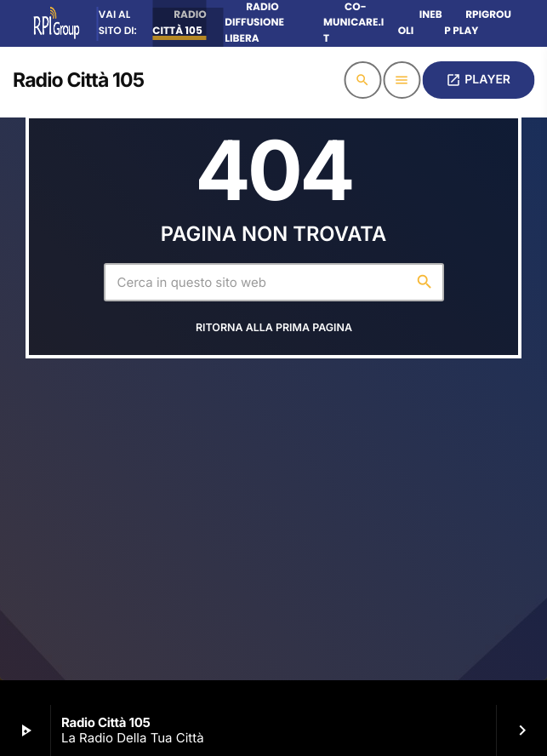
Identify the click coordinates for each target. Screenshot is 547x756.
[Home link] (78, 80)
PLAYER (478, 80)
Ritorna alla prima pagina (274, 328)
